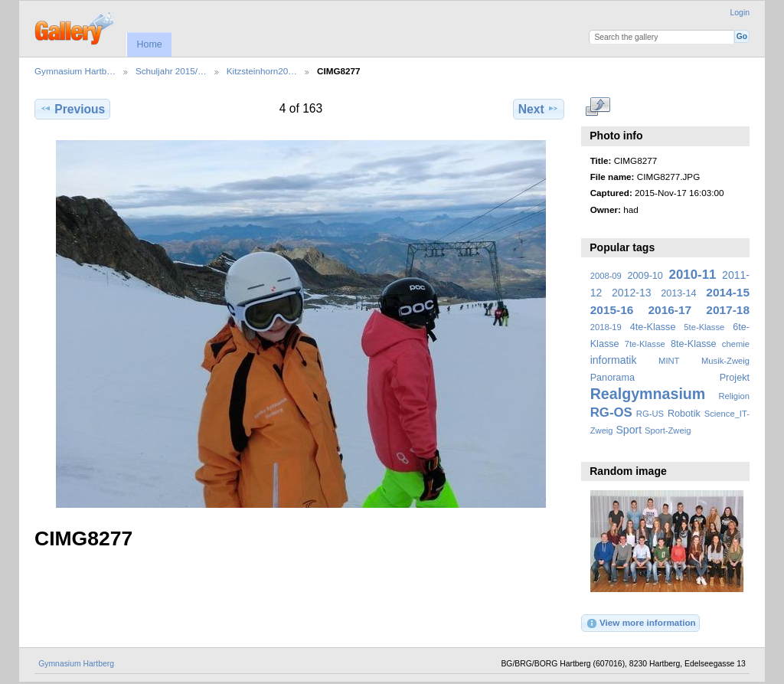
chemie (736, 344)
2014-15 (728, 292)
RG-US (650, 414)
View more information (641, 623)
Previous (72, 109)
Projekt (735, 378)
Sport (629, 430)
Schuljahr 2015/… (171, 71)
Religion (734, 396)
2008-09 (606, 276)
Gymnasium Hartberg (76, 664)
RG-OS (611, 412)
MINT (669, 361)
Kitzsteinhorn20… (262, 71)
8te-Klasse (694, 344)
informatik (614, 360)
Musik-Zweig (725, 361)
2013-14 (678, 293)
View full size (598, 107)
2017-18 (728, 310)
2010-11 (693, 275)
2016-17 (670, 310)
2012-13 (632, 293)
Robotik (684, 414)
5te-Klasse (704, 327)
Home (149, 44)
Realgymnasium (648, 394)
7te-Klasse (645, 344)
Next (539, 109)
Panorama (612, 378)
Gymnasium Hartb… (75, 71)
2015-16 (612, 310)
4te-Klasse (653, 327)
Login (740, 13)
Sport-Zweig (668, 430)
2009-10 (645, 276)
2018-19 (606, 327)
